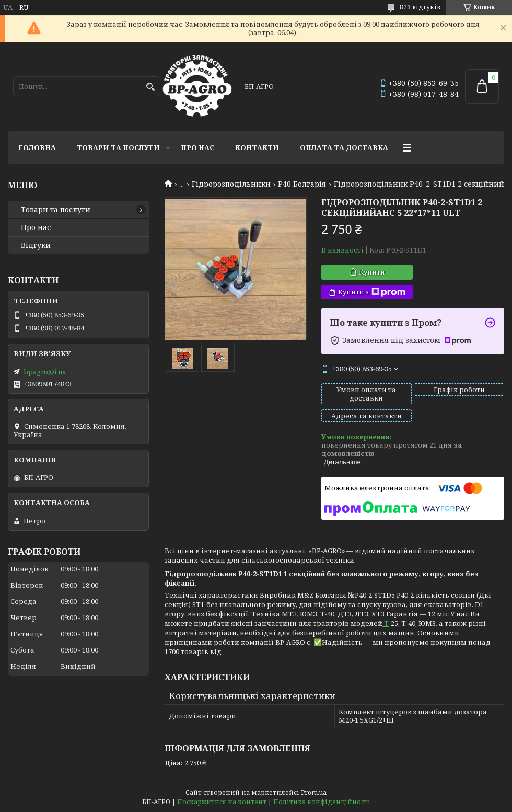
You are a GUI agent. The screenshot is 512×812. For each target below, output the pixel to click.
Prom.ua (314, 792)
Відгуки (36, 245)
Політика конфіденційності (322, 802)
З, (296, 614)
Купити (372, 272)
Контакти (257, 147)
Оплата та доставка (344, 147)
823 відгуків (420, 7)
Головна (37, 147)
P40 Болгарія (302, 184)
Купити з (372, 292)
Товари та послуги (118, 147)
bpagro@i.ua (45, 372)
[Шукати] (150, 87)
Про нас (197, 147)
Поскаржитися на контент (222, 802)
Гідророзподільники (231, 184)
